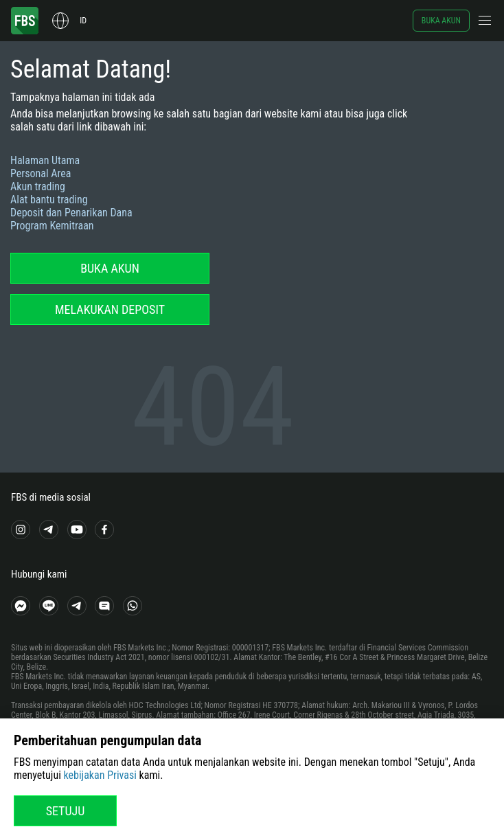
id (83, 21)
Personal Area (41, 173)
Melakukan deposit (110, 309)
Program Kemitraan (52, 226)
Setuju (66, 811)
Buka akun (441, 21)
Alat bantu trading (49, 200)
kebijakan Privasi (100, 775)
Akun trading (38, 186)
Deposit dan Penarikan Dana (71, 213)
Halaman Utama (45, 160)
